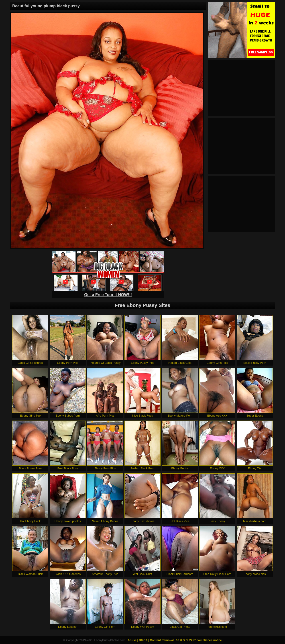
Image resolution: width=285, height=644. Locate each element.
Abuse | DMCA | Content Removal (151, 640)
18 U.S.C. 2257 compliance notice (199, 640)
